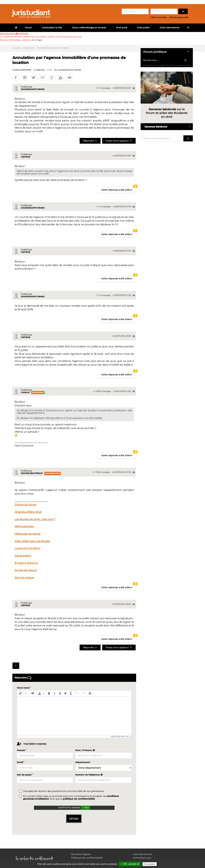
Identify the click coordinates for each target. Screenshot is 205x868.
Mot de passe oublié (179, 17)
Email (20, 762)
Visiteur (25, 157)
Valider (74, 819)
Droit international (170, 28)
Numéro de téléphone (89, 775)
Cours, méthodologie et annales (89, 28)
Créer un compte (158, 17)
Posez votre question (119, 141)
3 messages (104, 88)
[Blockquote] (33, 693)
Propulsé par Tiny (120, 737)
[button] (41, 693)
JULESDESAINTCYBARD (69, 70)
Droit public (143, 28)
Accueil (16, 48)
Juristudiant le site (52, 28)
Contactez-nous (142, 858)
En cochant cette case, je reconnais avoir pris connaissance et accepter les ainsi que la (71, 798)
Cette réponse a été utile (119, 189)
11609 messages (102, 391)
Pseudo (21, 750)
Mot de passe (24, 775)
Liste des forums (142, 854)
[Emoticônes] (90, 693)
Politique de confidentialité (87, 858)
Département (83, 762)
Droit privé (122, 28)
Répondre (90, 141)
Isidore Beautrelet (32, 473)
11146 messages (101, 472)
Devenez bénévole (169, 127)
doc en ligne (37, 40)
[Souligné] (60, 693)
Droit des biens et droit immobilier (53, 48)
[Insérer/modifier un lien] (20, 693)
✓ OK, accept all (130, 864)
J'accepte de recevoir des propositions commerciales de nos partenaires (63, 791)
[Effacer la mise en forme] (71, 693)
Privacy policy (164, 864)
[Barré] (65, 693)
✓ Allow (85, 808)
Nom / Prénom (85, 750)
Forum (28, 28)
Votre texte (23, 688)
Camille (25, 392)
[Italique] (54, 693)
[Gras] (49, 693)
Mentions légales (81, 854)
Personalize (150, 864)
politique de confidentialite (79, 799)
